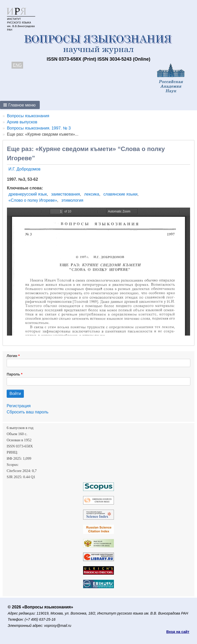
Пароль (13, 374)
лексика (92, 194)
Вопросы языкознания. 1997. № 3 (39, 128)
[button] (20, 105)
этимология (72, 200)
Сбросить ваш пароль (28, 412)
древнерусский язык (28, 194)
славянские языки (120, 194)
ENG (17, 65)
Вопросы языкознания (28, 116)
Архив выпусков (22, 122)
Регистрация (19, 406)
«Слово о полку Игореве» (33, 200)
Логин (12, 356)
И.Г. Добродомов (24, 169)
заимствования (65, 194)
